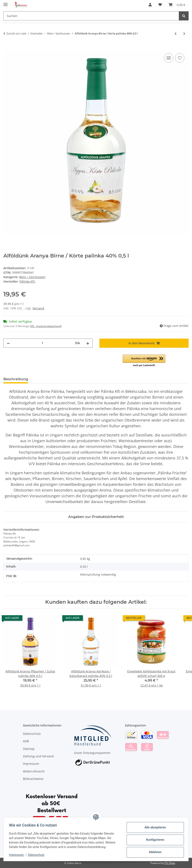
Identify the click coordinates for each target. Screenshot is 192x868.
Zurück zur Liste (16, 33)
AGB (26, 741)
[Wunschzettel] (160, 5)
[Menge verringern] (8, 343)
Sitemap (29, 749)
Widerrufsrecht (34, 771)
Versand (38, 308)
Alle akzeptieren (154, 827)
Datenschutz (38, 855)
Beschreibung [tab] (16, 379)
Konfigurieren (154, 840)
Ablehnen (154, 852)
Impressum (18, 855)
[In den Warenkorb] (7, 47)
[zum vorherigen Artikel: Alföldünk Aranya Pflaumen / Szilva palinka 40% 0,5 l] (176, 34)
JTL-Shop (170, 863)
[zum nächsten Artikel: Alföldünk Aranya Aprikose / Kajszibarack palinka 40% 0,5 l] (184, 34)
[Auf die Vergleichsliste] (169, 58)
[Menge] (42, 343)
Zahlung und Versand (38, 756)
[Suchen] (91, 16)
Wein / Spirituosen (32, 277)
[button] (150, 5)
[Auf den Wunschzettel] (180, 58)
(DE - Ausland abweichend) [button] (46, 326)
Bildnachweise (33, 779)
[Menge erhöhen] (88, 343)
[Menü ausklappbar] (6, 3)
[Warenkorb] (177, 5)
